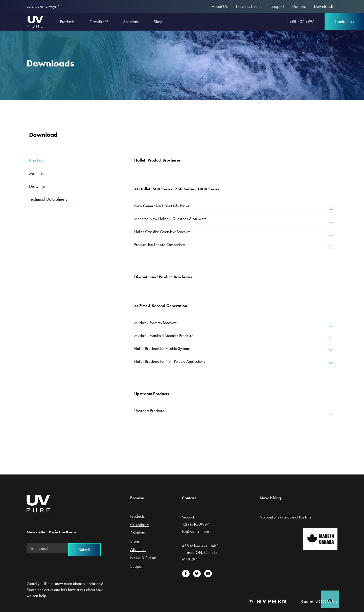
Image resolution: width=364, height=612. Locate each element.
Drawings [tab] (37, 186)
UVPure (36, 21)
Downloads (324, 6)
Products (137, 516)
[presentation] (65, 567)
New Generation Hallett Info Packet (162, 206)
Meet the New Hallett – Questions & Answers (170, 219)
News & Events (249, 6)
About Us (220, 6)
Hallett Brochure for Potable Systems (162, 348)
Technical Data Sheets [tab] (48, 199)
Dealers (299, 6)
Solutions (138, 533)
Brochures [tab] (38, 160)
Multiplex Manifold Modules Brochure (164, 336)
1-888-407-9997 (300, 21)
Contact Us (344, 21)
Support (277, 6)
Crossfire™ (139, 525)
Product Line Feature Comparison (160, 245)
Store (135, 541)
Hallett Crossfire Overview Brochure (163, 232)
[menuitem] (220, 6)
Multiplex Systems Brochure (156, 323)
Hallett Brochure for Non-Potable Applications (170, 361)
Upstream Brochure (149, 411)
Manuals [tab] (37, 173)
